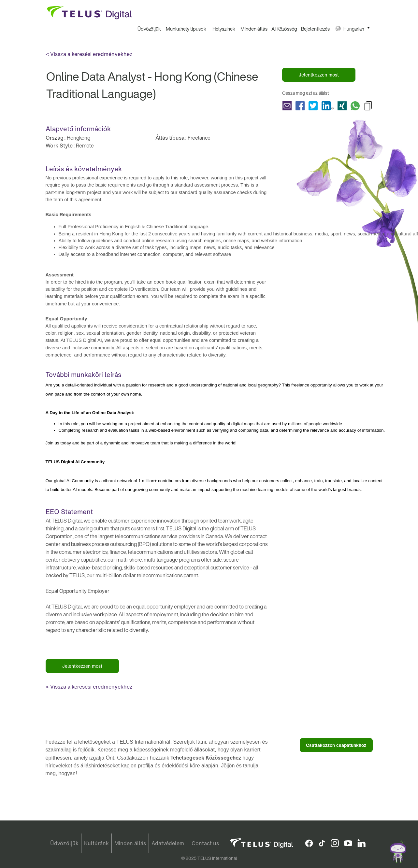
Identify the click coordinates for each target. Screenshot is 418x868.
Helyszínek (224, 29)
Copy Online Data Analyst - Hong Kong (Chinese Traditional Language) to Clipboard (368, 106)
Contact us (205, 843)
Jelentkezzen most (319, 75)
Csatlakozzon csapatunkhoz (336, 745)
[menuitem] (149, 29)
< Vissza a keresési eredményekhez (89, 54)
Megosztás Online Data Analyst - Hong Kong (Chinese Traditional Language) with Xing (342, 106)
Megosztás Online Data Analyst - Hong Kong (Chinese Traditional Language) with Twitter (313, 106)
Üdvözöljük (149, 29)
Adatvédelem (168, 843)
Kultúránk (96, 843)
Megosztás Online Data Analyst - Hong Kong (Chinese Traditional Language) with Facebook (300, 106)
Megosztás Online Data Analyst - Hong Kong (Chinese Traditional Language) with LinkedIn (328, 106)
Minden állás (254, 29)
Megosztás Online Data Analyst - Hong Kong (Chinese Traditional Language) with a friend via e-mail (287, 106)
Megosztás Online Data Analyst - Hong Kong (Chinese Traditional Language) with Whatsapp (355, 106)
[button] (353, 29)
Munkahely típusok (186, 29)
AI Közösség (284, 29)
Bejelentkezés (315, 29)
